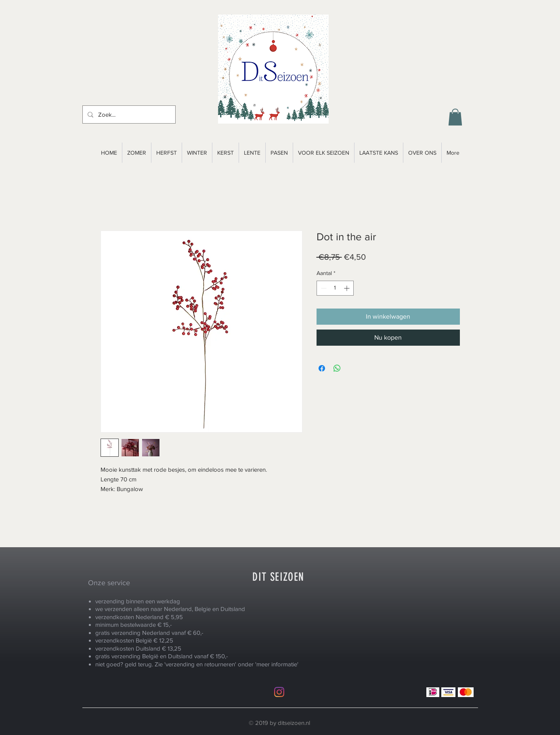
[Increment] (347, 288)
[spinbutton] (335, 288)
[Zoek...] (128, 114)
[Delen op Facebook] (322, 368)
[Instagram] (279, 692)
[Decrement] (323, 288)
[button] (455, 117)
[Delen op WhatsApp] (337, 368)
